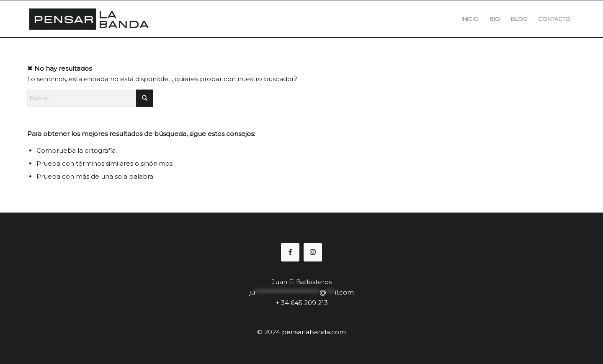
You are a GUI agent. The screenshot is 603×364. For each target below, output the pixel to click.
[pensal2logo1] (89, 19)
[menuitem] (470, 19)
